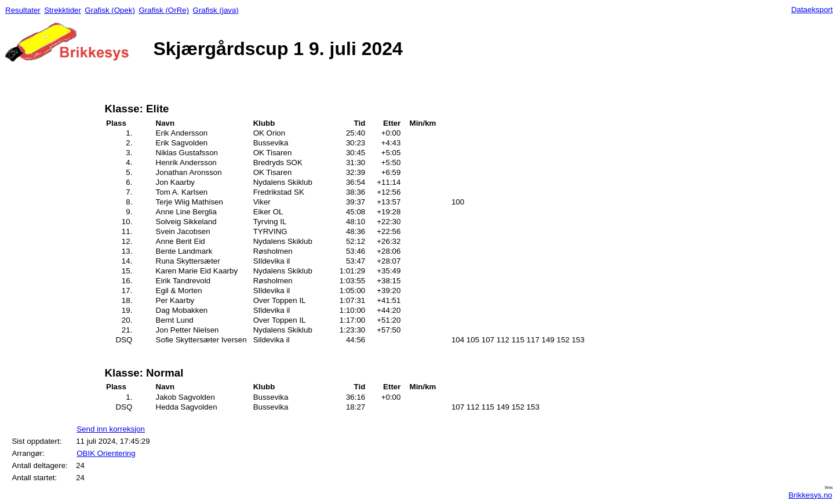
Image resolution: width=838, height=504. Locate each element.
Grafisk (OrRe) (164, 10)
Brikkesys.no (810, 495)
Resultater (23, 10)
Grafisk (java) (216, 10)
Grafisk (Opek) (110, 10)
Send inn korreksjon (111, 429)
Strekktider (63, 10)
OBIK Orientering (106, 453)
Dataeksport (812, 10)
